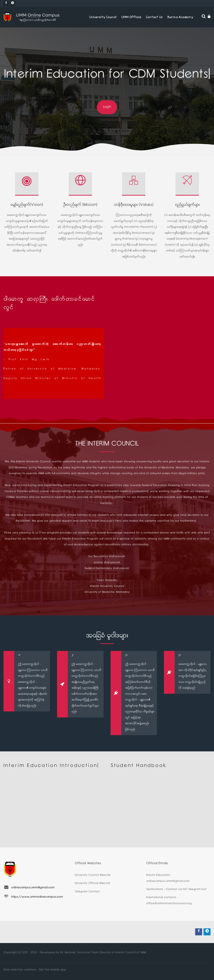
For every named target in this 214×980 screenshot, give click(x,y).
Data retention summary (20, 970)
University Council (103, 17)
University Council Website (93, 875)
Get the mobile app (53, 970)
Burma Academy (180, 17)
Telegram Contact (87, 892)
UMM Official (131, 17)
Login (107, 107)
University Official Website (92, 884)
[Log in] (209, 17)
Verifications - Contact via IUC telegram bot (176, 890)
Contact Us (154, 17)
